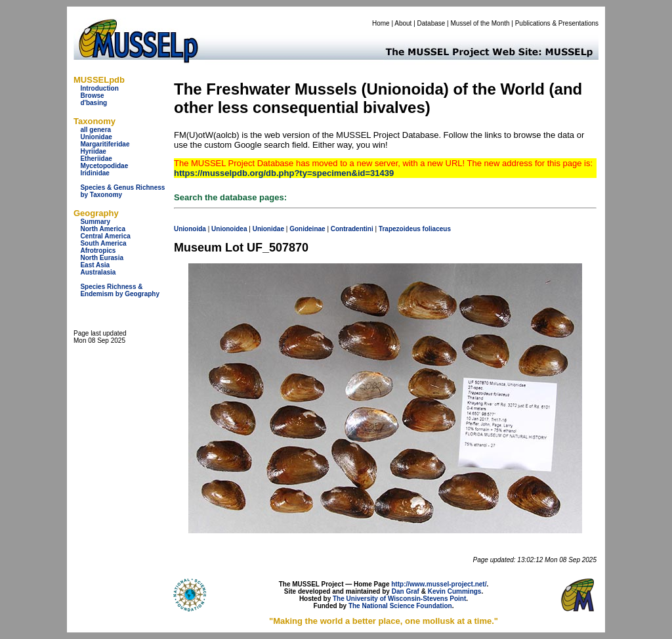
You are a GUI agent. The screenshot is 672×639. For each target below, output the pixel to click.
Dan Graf (406, 591)
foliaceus (437, 229)
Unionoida (190, 229)
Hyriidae (93, 151)
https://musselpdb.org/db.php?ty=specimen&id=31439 (284, 173)
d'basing (94, 103)
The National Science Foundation (400, 606)
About (403, 23)
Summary (95, 222)
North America (103, 229)
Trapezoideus (400, 229)
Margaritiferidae (105, 144)
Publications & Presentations (557, 23)
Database (431, 23)
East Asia (95, 265)
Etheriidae (96, 159)
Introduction (99, 88)
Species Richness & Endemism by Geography (120, 290)
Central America (105, 236)
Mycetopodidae (104, 166)
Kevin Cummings (455, 591)
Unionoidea (229, 229)
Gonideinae (307, 229)
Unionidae (96, 137)
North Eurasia (102, 258)
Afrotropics (98, 251)
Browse (92, 96)
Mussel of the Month (480, 23)
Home (381, 23)
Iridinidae (94, 173)
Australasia (98, 272)
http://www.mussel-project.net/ (439, 584)
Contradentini (352, 229)
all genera (95, 130)
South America (103, 243)
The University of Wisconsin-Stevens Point (399, 599)
